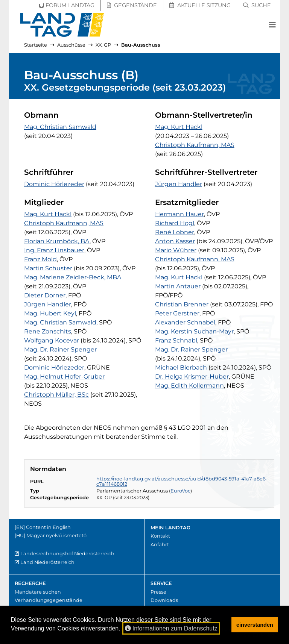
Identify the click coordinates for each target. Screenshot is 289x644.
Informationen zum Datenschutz (171, 628)
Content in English (48, 527)
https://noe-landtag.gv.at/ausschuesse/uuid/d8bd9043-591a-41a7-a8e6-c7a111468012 (182, 482)
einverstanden (255, 625)
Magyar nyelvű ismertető (56, 536)
